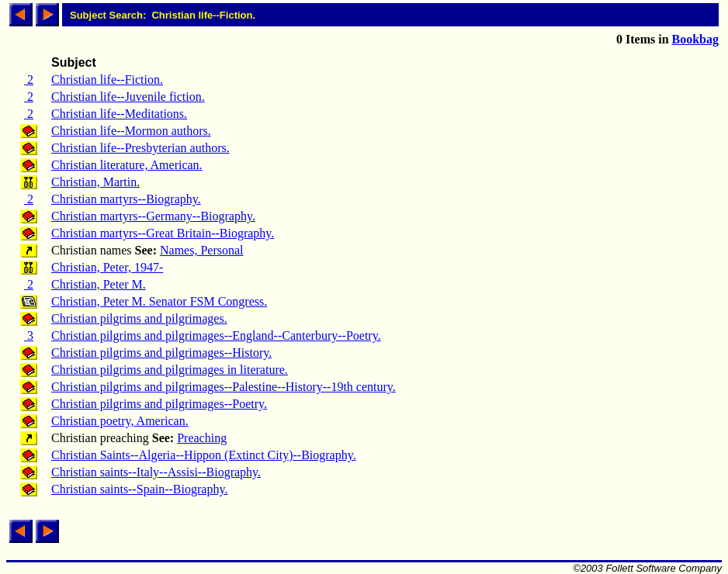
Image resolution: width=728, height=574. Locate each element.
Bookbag (695, 39)
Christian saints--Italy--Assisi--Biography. (156, 472)
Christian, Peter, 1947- (107, 267)
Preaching (202, 438)
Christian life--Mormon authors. (131, 131)
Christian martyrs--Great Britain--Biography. (163, 233)
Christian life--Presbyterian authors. (140, 148)
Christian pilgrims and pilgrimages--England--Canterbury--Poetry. (216, 335)
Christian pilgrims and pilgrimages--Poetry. (159, 404)
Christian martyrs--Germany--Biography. (153, 216)
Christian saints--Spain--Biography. (139, 489)
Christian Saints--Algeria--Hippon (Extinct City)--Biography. (204, 455)
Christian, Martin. (95, 182)
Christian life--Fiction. (107, 80)
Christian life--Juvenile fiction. (128, 97)
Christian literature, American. (127, 165)
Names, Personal (202, 250)
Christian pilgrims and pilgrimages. (139, 318)
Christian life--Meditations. (119, 114)
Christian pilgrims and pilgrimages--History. (161, 353)
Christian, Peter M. (99, 284)
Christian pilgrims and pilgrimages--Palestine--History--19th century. (224, 387)
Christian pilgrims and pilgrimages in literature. (170, 370)
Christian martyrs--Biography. (126, 199)
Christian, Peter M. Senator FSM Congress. (159, 301)
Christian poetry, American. (120, 421)
